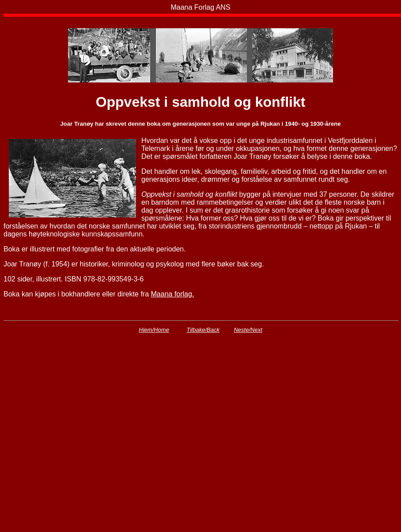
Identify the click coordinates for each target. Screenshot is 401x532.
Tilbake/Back (203, 330)
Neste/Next (248, 330)
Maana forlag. (173, 294)
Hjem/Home (154, 330)
